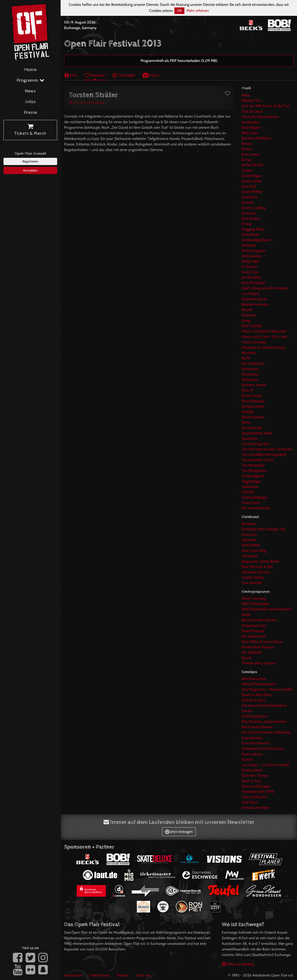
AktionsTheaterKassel (258, 684)
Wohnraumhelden (256, 808)
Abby (246, 95)
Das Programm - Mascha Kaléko (267, 689)
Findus (247, 224)
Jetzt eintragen (179, 832)
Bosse (246, 144)
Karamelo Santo (254, 299)
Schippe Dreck (253, 406)
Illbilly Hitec (251, 261)
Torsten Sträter (253, 577)
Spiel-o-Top (251, 781)
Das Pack (249, 186)
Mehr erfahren (198, 11)
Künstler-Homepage (87, 102)
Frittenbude (250, 235)
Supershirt (249, 438)
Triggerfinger (251, 481)
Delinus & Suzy (253, 700)
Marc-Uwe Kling (254, 551)
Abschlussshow (254, 679)
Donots (247, 202)
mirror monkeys (254, 342)
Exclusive (249, 213)
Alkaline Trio (251, 100)
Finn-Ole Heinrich (255, 743)
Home (30, 70)
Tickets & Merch (30, 130)
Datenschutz (99, 975)
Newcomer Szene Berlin (261, 561)
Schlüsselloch (252, 770)
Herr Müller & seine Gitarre (262, 642)
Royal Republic (253, 401)
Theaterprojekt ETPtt (258, 792)
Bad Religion (251, 127)
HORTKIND (251, 545)
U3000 (248, 492)
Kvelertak (249, 315)
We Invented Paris (256, 508)
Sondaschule (252, 428)
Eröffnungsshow (254, 716)
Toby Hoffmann (254, 797)
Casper (247, 170)
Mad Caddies (252, 326)
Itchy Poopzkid (253, 283)
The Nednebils (253, 465)
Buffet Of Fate (252, 165)
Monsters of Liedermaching (263, 347)
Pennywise (250, 374)
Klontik (247, 310)
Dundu (247, 711)
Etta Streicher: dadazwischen (264, 721)
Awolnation (251, 122)
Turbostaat (250, 487)
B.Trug (246, 160)
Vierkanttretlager (255, 497)
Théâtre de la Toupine (259, 663)
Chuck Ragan (252, 176)
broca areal (250, 154)
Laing (246, 320)
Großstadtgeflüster (256, 240)
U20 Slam (250, 802)
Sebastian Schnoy (256, 572)
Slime (246, 422)
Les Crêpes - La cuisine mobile (265, 765)
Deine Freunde (253, 631)
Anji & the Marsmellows (260, 117)
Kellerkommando (255, 304)
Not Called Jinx (253, 363)
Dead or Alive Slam (257, 695)
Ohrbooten (250, 369)
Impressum (73, 975)
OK (179, 11)
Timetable (124, 75)
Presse (30, 113)
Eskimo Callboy (254, 208)
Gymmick (249, 540)
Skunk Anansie (253, 417)
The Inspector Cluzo (257, 460)
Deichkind (249, 197)
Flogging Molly (253, 229)
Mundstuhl (250, 556)
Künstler (95, 75)
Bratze (247, 149)
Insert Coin (250, 272)
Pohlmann (250, 380)
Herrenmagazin (254, 251)
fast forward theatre (257, 727)
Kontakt (123, 975)
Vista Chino (251, 503)
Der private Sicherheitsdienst (264, 705)
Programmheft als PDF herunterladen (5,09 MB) (179, 61)
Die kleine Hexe (254, 636)
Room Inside (252, 396)
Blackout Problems (256, 138)
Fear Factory (251, 218)
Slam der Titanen (255, 776)
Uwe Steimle (252, 583)
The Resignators (254, 471)
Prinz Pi (247, 390)
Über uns (143, 975)
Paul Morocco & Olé (257, 567)
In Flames (249, 267)
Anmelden (30, 170)
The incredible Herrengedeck (264, 455)
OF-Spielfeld (252, 652)
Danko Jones (252, 181)
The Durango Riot (256, 444)
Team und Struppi (256, 786)
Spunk (246, 658)
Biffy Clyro (250, 133)
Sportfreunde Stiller (257, 433)
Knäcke (247, 759)
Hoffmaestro (252, 256)
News (30, 91)
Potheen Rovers (254, 385)
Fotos (151, 75)
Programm (30, 80)
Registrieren (30, 161)
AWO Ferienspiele (255, 604)
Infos (30, 102)
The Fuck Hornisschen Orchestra (267, 449)
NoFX (246, 358)
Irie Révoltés (251, 277)
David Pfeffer (252, 192)
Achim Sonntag (254, 598)
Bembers (249, 524)
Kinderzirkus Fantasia (258, 647)
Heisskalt (249, 245)
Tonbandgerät (253, 476)
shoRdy (248, 412)
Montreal (249, 353)
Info (71, 75)
